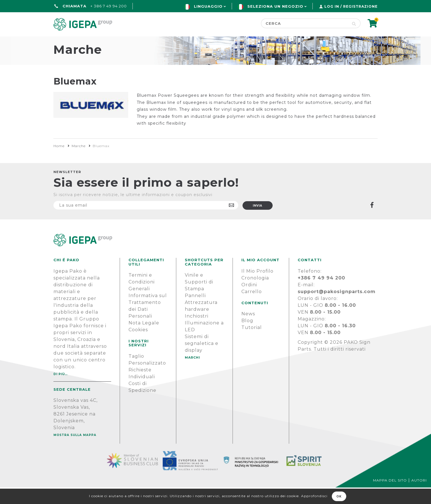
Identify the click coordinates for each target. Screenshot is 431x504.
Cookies (138, 346)
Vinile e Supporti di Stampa (199, 298)
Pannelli (195, 312)
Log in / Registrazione (351, 6)
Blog (247, 337)
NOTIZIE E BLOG (272, 42)
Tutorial (252, 344)
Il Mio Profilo (257, 288)
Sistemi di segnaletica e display (202, 360)
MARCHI (192, 374)
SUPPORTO (326, 42)
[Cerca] (304, 23)
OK (339, 496)
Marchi (223, 42)
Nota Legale (144, 339)
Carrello (252, 308)
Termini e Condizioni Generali (142, 298)
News (248, 330)
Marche (79, 162)
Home (62, 42)
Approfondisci (314, 496)
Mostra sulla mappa (75, 451)
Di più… (61, 391)
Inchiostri (197, 333)
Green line (181, 42)
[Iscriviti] (146, 222)
